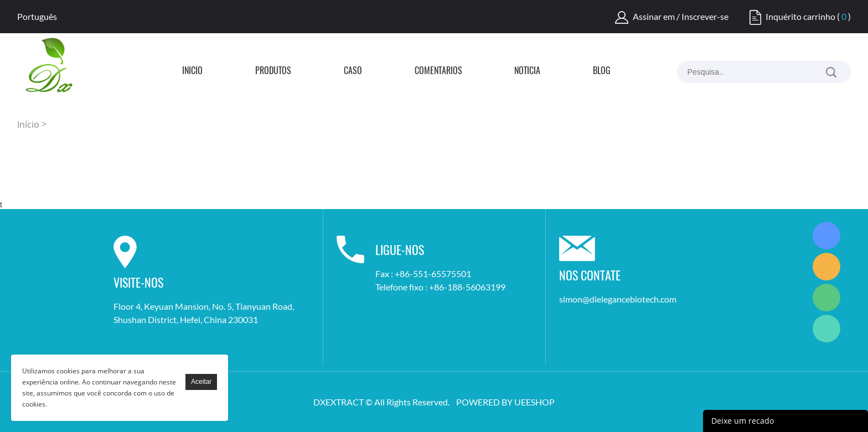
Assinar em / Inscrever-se (681, 16)
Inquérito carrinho (800, 16)
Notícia (527, 71)
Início (192, 71)
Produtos (273, 71)
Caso (353, 71)
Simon (826, 236)
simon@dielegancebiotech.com (618, 299)
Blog (602, 71)
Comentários (438, 71)
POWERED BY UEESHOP (505, 402)
